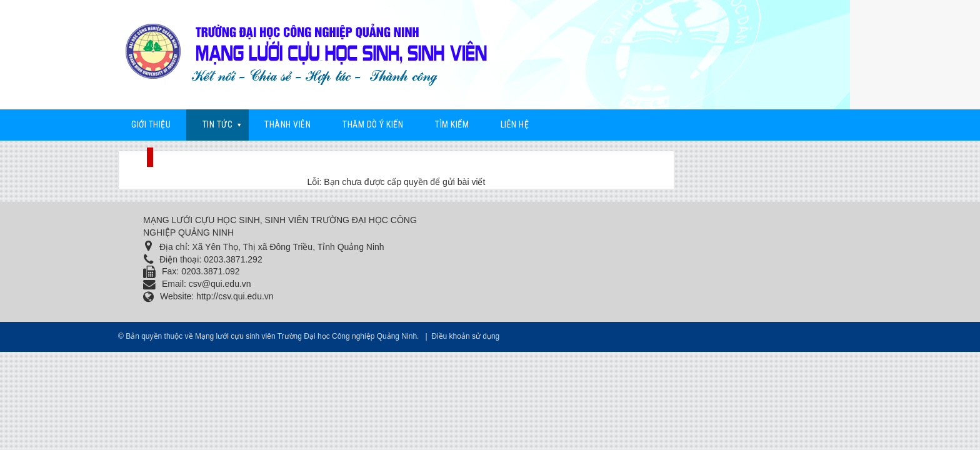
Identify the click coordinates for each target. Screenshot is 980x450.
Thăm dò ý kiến (373, 124)
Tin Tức (218, 124)
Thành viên (287, 124)
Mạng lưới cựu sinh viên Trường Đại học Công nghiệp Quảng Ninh (306, 336)
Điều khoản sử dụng (465, 336)
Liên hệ (515, 124)
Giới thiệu (151, 124)
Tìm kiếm (452, 124)
